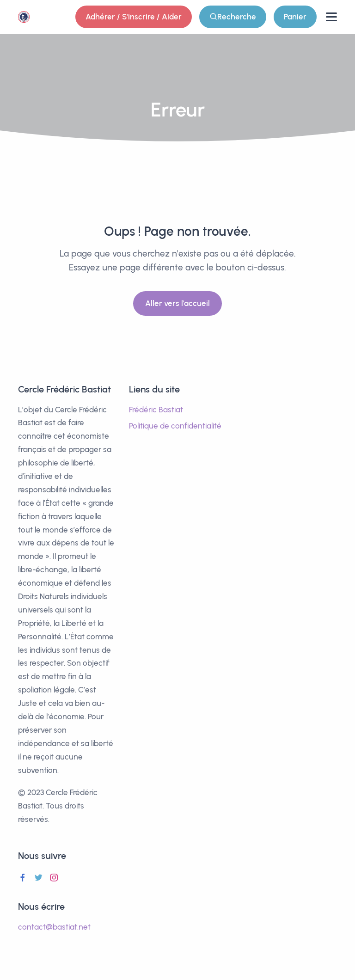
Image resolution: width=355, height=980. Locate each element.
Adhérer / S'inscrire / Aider (134, 17)
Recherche (233, 17)
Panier (295, 17)
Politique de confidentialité (175, 426)
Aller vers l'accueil (177, 303)
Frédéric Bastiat (156, 410)
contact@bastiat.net (54, 927)
